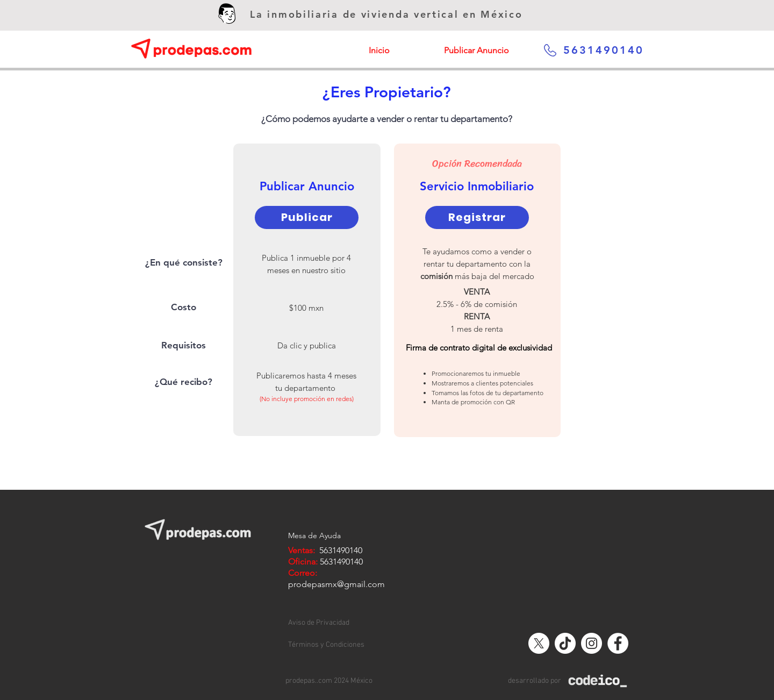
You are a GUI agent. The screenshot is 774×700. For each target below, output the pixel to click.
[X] (539, 643)
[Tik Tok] (565, 643)
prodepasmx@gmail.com (336, 584)
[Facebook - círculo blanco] (618, 643)
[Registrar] (477, 217)
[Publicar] (307, 217)
